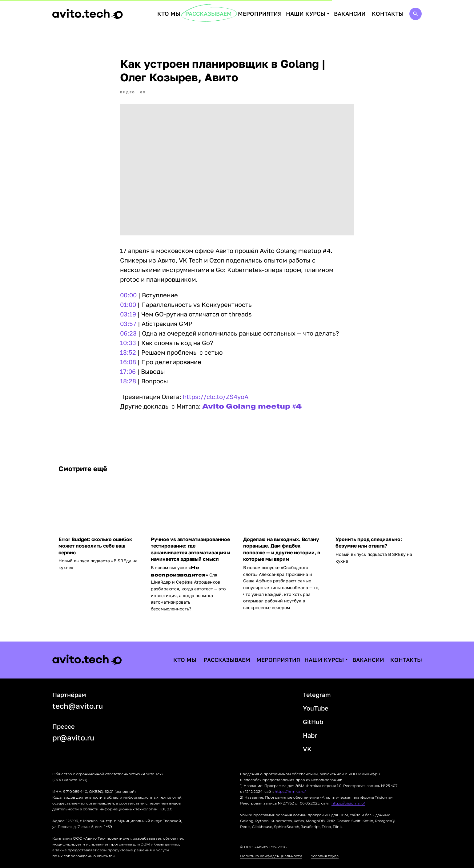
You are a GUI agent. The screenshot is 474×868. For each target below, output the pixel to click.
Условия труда (325, 856)
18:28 (128, 381)
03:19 (128, 314)
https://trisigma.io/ (348, 803)
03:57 (128, 324)
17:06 (128, 371)
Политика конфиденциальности (271, 856)
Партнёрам (69, 695)
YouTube (316, 708)
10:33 (128, 343)
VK (307, 749)
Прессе (64, 726)
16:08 (128, 362)
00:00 (128, 295)
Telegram (317, 695)
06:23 (128, 333)
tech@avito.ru (78, 706)
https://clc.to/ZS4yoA (216, 397)
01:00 (128, 304)
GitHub (313, 722)
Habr (310, 735)
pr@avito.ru (73, 738)
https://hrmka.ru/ (290, 791)
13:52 (128, 352)
